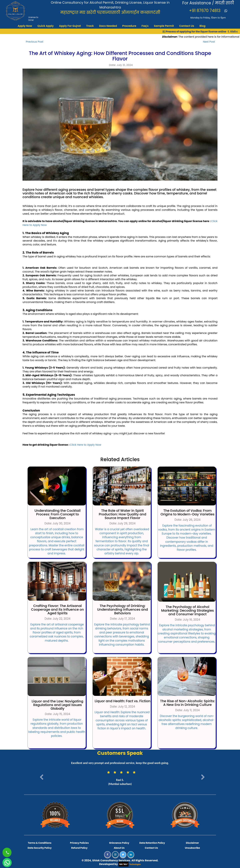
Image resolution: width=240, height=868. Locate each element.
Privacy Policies (79, 843)
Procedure (129, 26)
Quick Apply (46, 26)
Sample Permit (164, 26)
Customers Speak (120, 753)
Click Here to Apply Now (85, 445)
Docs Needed (108, 26)
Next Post (209, 42)
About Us (119, 848)
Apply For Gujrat (70, 26)
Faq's (145, 26)
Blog (202, 26)
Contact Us (187, 26)
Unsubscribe (192, 848)
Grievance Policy (119, 843)
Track (90, 26)
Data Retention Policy (152, 843)
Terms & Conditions (40, 843)
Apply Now (25, 26)
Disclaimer (192, 843)
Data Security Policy (40, 848)
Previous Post (35, 42)
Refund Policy (79, 848)
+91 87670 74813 (205, 11)
